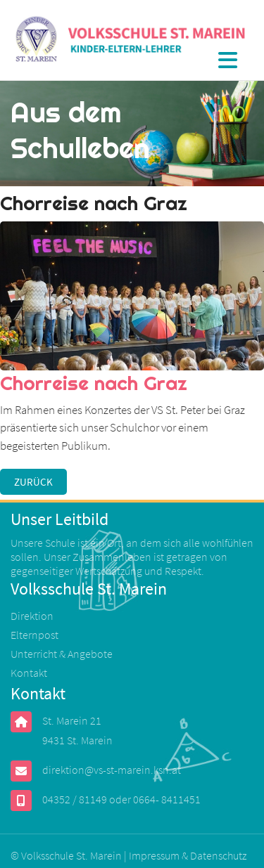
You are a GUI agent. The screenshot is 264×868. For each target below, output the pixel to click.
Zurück (33, 482)
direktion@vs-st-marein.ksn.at (112, 770)
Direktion (32, 616)
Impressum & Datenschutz (188, 855)
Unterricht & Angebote (62, 654)
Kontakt (29, 673)
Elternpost (34, 635)
